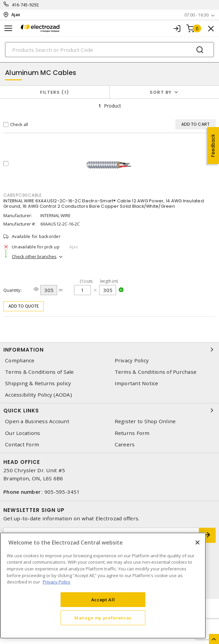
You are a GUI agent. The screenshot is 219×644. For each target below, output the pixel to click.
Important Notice (137, 383)
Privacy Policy (132, 360)
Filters (55, 92)
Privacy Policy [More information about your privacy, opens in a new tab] (57, 582)
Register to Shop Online (145, 421)
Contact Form (22, 445)
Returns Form (132, 433)
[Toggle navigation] (8, 28)
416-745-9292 (25, 5)
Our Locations (23, 433)
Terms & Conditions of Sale (40, 372)
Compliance (20, 360)
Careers (125, 445)
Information (109, 350)
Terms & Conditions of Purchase (156, 372)
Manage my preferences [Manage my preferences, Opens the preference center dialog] (103, 618)
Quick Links (109, 410)
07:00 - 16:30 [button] (196, 15)
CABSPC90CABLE (23, 195)
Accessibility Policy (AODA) (39, 395)
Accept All (103, 600)
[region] (103, 586)
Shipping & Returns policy (38, 383)
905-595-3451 (62, 492)
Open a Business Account (37, 421)
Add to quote (24, 306)
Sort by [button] (161, 92)
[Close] (197, 542)
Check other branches (34, 256)
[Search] (109, 50)
